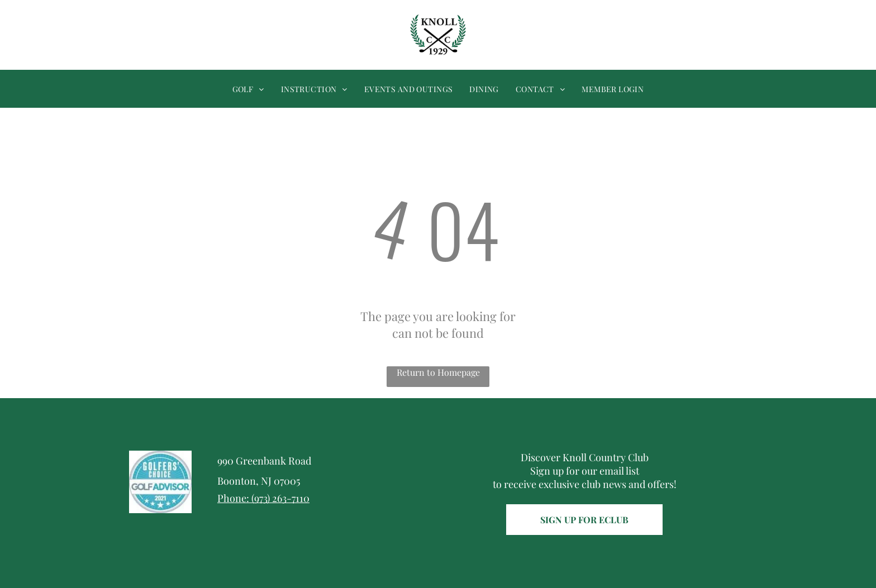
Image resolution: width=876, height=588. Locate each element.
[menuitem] (248, 89)
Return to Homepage (438, 372)
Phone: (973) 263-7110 (263, 498)
